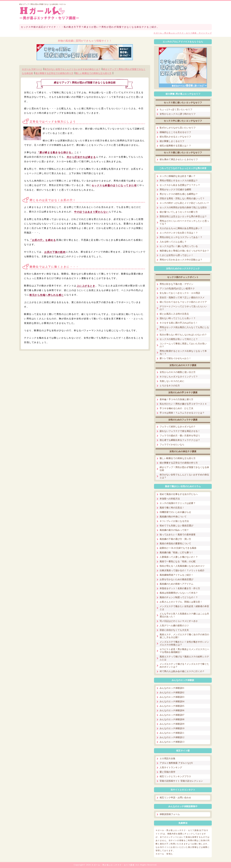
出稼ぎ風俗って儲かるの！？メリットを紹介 (182, 570)
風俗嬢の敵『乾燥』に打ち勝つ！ (176, 553)
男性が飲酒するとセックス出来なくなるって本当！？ (183, 352)
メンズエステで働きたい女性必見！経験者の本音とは (184, 608)
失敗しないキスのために (172, 381)
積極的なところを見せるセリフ (175, 132)
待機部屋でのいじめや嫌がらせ (175, 512)
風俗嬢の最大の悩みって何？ (174, 530)
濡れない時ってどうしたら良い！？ (178, 318)
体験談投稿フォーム (170, 814)
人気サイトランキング (171, 767)
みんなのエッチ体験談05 (172, 706)
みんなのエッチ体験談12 (172, 737)
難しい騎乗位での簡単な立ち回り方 (94, 73)
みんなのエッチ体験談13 (172, 742)
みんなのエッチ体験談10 (172, 728)
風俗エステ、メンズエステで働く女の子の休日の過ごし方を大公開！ (184, 636)
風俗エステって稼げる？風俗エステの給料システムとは (184, 658)
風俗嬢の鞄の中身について (173, 517)
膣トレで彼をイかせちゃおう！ (175, 358)
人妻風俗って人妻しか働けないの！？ (179, 557)
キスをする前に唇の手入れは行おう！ (179, 323)
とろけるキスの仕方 (170, 386)
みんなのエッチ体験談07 (172, 715)
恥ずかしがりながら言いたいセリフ (178, 128)
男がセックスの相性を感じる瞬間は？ (179, 194)
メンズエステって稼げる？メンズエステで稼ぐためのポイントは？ (184, 665)
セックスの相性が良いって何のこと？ (179, 339)
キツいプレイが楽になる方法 (174, 521)
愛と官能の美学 (167, 772)
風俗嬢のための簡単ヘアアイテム (176, 584)
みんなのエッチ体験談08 (172, 719)
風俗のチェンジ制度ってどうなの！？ (179, 597)
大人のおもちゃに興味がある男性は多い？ (181, 228)
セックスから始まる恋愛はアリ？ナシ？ (180, 185)
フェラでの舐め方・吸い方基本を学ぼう (180, 436)
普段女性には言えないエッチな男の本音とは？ (183, 216)
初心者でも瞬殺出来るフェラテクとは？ (180, 440)
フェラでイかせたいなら (172, 445)
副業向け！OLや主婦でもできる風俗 (178, 548)
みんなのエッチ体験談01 (172, 688)
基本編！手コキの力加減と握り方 (176, 399)
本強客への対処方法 (170, 499)
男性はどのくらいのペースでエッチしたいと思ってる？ (184, 222)
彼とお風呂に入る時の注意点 (174, 314)
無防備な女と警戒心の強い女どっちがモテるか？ (184, 251)
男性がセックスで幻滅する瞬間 (175, 190)
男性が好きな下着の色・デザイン (176, 284)
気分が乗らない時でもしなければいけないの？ (183, 335)
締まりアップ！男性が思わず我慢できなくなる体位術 (184, 469)
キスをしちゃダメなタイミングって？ (179, 377)
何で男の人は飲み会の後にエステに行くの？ (182, 671)
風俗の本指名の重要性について (175, 544)
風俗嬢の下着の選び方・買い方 (175, 539)
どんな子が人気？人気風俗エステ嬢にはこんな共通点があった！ (184, 615)
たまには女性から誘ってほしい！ (176, 255)
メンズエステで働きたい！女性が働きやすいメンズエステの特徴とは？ (184, 643)
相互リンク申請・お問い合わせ (175, 798)
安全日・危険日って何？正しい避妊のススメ (182, 298)
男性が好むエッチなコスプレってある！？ (181, 237)
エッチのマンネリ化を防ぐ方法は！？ (179, 233)
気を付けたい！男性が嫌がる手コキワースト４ (183, 404)
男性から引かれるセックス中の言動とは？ (181, 260)
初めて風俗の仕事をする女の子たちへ (179, 494)
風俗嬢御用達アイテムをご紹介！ (176, 575)
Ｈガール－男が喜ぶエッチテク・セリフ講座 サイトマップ (183, 33)
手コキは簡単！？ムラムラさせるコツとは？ (182, 413)
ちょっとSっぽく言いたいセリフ (176, 109)
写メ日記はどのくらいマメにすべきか (179, 621)
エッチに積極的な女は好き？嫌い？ (178, 176)
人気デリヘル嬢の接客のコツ (174, 626)
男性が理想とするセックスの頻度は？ (179, 181)
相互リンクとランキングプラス (175, 776)
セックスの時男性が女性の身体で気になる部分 (183, 208)
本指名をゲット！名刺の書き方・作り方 (180, 588)
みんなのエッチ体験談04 (172, 701)
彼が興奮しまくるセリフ (172, 141)
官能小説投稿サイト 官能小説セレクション (181, 781)
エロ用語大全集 (167, 759)
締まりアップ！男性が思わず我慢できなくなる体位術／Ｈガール (43, 4)
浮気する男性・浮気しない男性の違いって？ (182, 199)
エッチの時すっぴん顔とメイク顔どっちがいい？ (184, 203)
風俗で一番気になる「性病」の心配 (178, 562)
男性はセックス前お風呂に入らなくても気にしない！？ (184, 329)
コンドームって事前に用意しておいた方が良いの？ (183, 345)
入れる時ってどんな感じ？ (173, 242)
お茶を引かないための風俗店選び (176, 579)
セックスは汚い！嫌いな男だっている (179, 246)
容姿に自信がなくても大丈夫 (174, 630)
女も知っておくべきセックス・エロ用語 (180, 293)
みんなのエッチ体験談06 (172, 710)
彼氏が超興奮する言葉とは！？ (175, 146)
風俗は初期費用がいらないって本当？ (179, 593)
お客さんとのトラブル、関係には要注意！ (181, 602)
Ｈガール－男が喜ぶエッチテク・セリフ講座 (113, 865)
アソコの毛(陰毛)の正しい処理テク (177, 289)
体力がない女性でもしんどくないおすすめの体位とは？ (73, 69)
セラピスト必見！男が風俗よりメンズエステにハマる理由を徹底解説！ (184, 651)
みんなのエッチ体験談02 (172, 693)
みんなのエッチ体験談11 (172, 733)
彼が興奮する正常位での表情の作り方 (54, 73)
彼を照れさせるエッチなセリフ (175, 137)
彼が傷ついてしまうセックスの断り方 (179, 212)
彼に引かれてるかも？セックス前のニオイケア (183, 302)
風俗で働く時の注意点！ (172, 508)
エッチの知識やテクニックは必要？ (178, 503)
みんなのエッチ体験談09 (172, 724)
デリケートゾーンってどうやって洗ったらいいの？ (183, 308)
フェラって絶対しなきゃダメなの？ (178, 427)
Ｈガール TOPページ (32, 69)
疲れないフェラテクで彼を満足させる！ (180, 431)
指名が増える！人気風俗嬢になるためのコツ (182, 566)
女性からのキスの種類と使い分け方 (178, 372)
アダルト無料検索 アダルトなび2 (176, 763)
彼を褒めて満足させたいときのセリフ (179, 159)
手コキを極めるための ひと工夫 (176, 408)
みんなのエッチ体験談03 (172, 697)
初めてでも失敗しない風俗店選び (176, 526)
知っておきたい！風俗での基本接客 (178, 535)
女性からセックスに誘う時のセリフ (178, 114)
